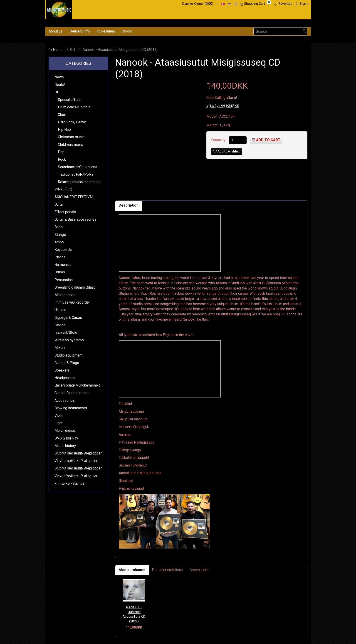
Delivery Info (80, 31)
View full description (223, 105)
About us (56, 31)
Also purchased (132, 570)
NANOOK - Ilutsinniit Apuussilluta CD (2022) (134, 614)
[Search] (304, 31)
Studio (127, 31)
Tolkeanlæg (106, 31)
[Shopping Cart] (256, 4)
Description (129, 205)
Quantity (219, 140)
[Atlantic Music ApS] (59, 9)
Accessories (200, 570)
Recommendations (167, 570)
